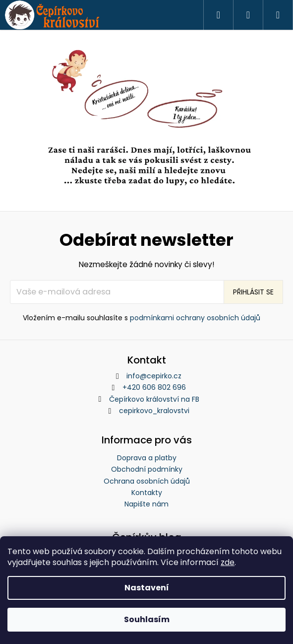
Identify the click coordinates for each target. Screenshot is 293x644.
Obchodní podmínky (147, 469)
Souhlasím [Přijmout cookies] (147, 619)
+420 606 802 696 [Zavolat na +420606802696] (154, 387)
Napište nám (146, 504)
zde (228, 562)
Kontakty (147, 493)
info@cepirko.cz (154, 376)
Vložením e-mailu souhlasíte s (142, 318)
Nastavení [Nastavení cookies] (147, 588)
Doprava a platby (147, 458)
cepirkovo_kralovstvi (154, 411)
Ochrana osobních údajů (147, 481)
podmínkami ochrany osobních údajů (195, 318)
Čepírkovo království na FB (154, 399)
